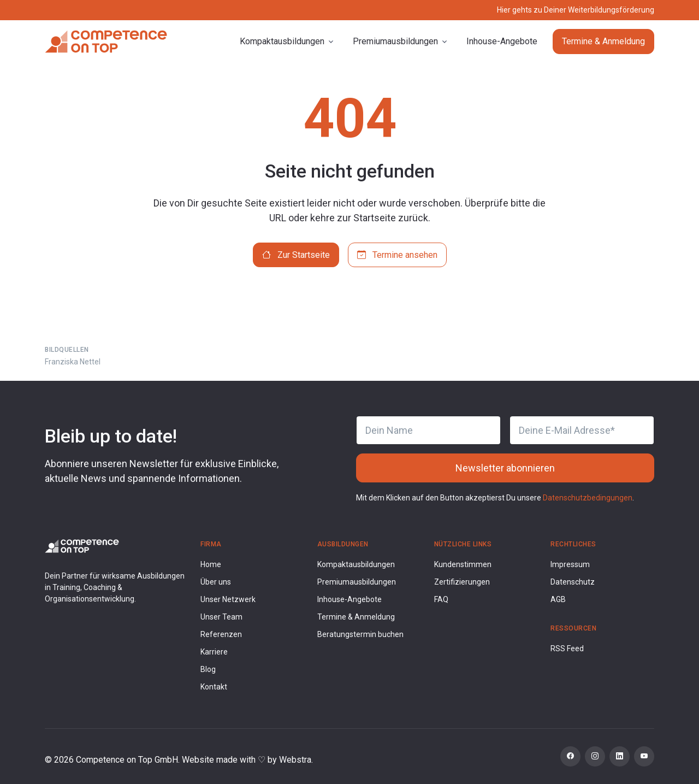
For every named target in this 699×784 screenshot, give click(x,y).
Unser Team (221, 617)
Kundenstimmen (463, 564)
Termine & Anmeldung (603, 41)
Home (211, 564)
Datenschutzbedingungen (588, 498)
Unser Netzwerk (228, 599)
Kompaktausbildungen (356, 564)
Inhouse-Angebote (502, 41)
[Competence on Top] (106, 42)
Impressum (570, 564)
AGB (558, 599)
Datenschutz (573, 582)
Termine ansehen (397, 255)
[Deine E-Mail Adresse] (582, 430)
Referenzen (221, 634)
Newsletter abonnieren (505, 468)
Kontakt (214, 687)
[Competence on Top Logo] (82, 546)
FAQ (441, 599)
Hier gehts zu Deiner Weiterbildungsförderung (576, 10)
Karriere (214, 652)
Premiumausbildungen (357, 582)
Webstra (295, 760)
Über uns (216, 582)
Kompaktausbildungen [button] (282, 41)
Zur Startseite (296, 255)
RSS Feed (567, 649)
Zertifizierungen (462, 582)
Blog (208, 669)
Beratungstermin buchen (360, 634)
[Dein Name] (428, 430)
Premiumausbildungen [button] (395, 41)
